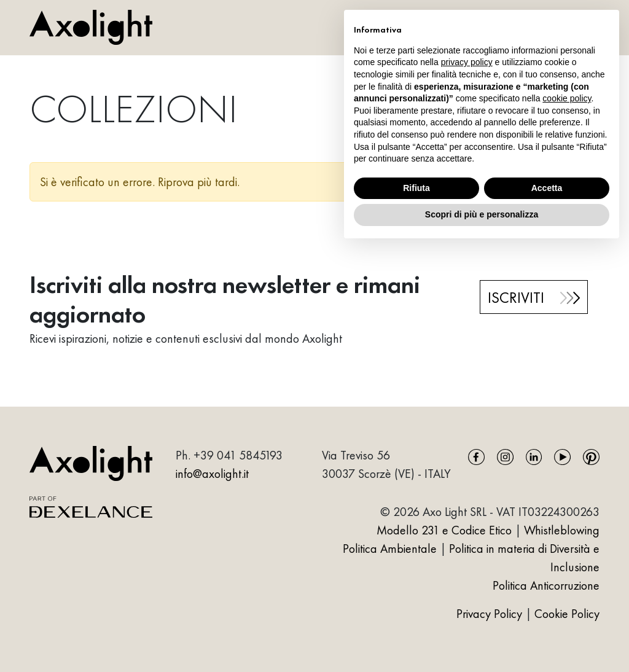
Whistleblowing (562, 530)
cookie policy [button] (567, 98)
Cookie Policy (567, 614)
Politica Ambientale (390, 549)
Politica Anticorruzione (546, 585)
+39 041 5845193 (238, 455)
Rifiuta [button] (416, 188)
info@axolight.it (212, 474)
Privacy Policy (491, 614)
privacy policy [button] (467, 62)
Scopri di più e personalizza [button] (482, 214)
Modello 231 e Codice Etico (444, 530)
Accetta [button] (547, 188)
